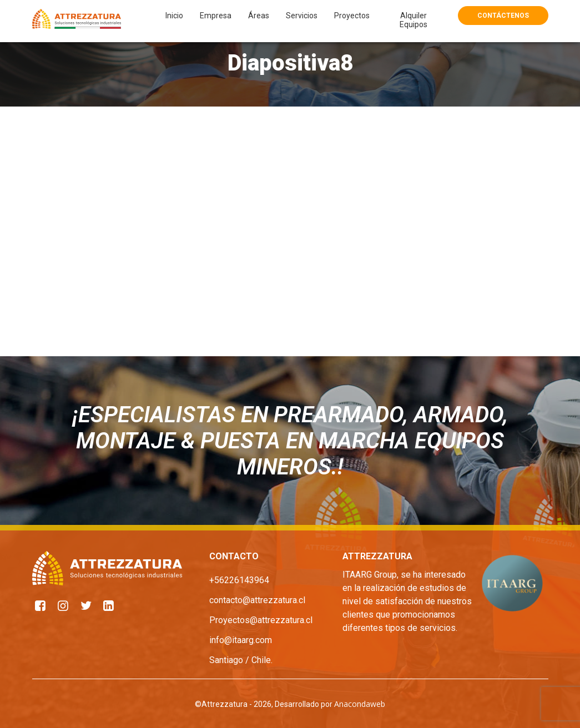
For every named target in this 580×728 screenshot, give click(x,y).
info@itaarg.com (241, 640)
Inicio (174, 16)
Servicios (302, 16)
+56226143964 (239, 580)
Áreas (259, 16)
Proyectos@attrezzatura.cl (261, 620)
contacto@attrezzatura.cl (257, 600)
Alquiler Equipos (413, 20)
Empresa (216, 16)
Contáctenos (503, 16)
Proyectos (352, 16)
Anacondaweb (360, 704)
